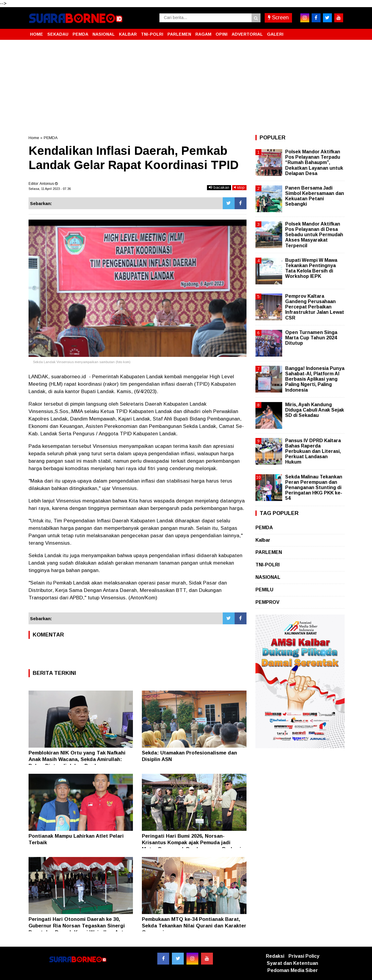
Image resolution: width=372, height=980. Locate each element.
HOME (37, 34)
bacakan (219, 187)
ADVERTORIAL (247, 34)
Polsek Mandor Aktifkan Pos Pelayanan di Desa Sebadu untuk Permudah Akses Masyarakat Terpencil (314, 235)
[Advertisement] (186, 87)
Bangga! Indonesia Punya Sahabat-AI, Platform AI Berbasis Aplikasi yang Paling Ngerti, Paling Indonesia (315, 379)
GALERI (275, 34)
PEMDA (80, 34)
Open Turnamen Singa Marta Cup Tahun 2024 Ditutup (311, 338)
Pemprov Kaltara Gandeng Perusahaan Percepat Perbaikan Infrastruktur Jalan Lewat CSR (315, 307)
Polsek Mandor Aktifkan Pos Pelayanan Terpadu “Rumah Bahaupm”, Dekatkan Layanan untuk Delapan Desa (314, 163)
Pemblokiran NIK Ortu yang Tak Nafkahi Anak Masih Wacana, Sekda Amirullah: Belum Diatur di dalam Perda (77, 759)
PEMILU (264, 590)
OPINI (222, 34)
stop (239, 187)
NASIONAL (104, 34)
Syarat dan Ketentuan (292, 963)
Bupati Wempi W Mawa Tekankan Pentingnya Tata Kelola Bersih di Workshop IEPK (311, 268)
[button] (338, 32)
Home (34, 138)
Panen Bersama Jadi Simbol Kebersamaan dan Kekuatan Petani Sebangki (315, 196)
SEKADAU (58, 34)
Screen (278, 18)
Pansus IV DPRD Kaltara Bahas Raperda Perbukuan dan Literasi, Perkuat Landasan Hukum (313, 451)
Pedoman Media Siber (293, 970)
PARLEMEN (179, 34)
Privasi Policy (304, 956)
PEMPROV (267, 602)
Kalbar (263, 540)
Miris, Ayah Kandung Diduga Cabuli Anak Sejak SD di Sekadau (315, 410)
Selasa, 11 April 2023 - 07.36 (50, 189)
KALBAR (128, 34)
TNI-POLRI (152, 34)
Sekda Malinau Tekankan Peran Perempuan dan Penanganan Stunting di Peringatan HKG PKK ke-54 (314, 488)
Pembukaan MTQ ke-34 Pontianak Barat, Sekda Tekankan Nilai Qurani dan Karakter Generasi (194, 926)
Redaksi (275, 956)
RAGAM (203, 34)
